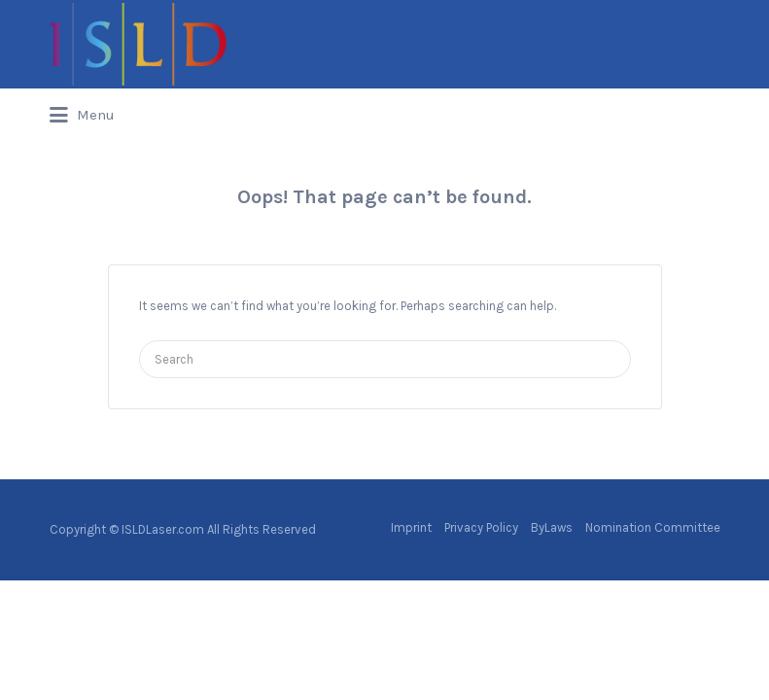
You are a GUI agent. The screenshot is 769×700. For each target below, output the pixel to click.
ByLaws (552, 527)
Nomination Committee (653, 527)
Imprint (411, 527)
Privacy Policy (481, 527)
